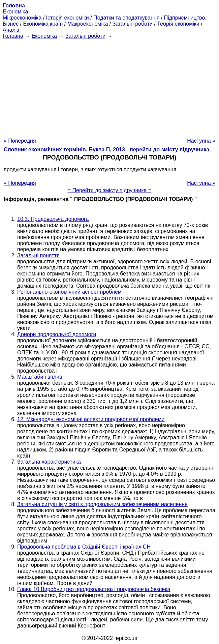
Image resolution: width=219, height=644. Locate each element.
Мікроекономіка (22, 18)
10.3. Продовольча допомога (53, 219)
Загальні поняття (38, 255)
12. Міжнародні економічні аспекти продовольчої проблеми (91, 419)
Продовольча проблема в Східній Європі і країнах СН (84, 547)
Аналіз (11, 30)
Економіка (15, 12)
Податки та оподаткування (126, 18)
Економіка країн (43, 24)
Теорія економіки (178, 24)
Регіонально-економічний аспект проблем (69, 292)
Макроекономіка (88, 24)
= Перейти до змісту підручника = (110, 190)
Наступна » (201, 141)
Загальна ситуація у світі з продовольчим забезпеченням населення (102, 504)
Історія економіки (68, 18)
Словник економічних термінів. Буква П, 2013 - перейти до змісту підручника (106, 150)
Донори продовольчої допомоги (57, 334)
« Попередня (20, 141)
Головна (13, 36)
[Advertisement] (109, 86)
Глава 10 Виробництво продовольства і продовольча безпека (94, 589)
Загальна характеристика (49, 462)
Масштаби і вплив (40, 377)
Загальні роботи (133, 24)
